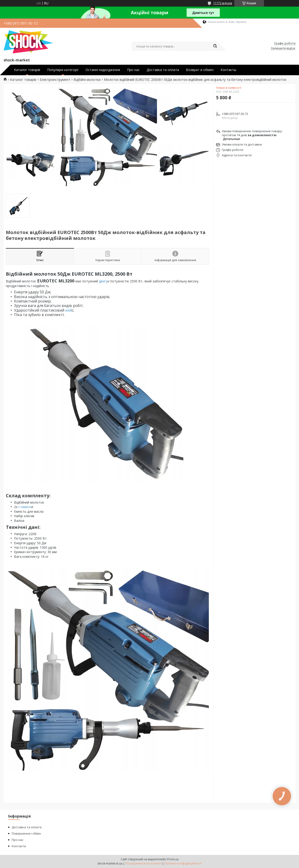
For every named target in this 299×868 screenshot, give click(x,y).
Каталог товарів (27, 70)
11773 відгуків (223, 3)
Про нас (133, 70)
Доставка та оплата (163, 70)
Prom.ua (173, 859)
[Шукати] (215, 46)
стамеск (24, 507)
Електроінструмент (55, 80)
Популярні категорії (63, 70)
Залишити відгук (283, 48)
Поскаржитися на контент (143, 863)
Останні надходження (103, 70)
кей (68, 310)
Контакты (228, 70)
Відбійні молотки (87, 80)
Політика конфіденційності (183, 863)
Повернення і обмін (26, 833)
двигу (103, 281)
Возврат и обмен (200, 70)
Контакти (19, 846)
